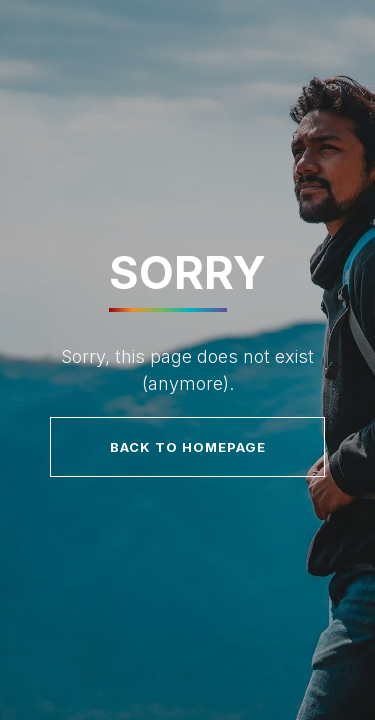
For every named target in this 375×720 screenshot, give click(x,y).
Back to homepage (188, 447)
